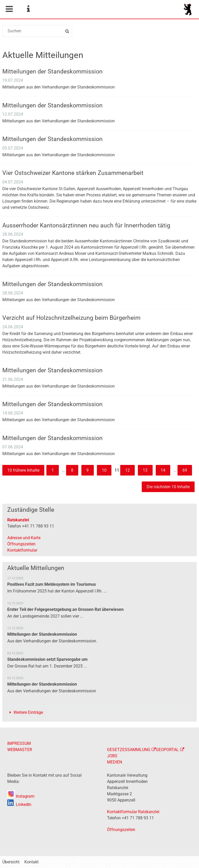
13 (145, 470)
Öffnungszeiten (21, 544)
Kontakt (31, 862)
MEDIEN (115, 762)
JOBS (112, 756)
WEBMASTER (20, 750)
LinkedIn (19, 804)
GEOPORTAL (167, 750)
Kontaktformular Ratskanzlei (133, 812)
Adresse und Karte (24, 538)
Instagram (21, 796)
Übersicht (11, 862)
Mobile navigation (9, 9)
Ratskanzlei (18, 520)
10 (104, 470)
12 (127, 470)
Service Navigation (28, 9)
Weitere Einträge (28, 712)
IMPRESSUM (19, 743)
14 (163, 470)
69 (185, 470)
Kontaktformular (22, 550)
